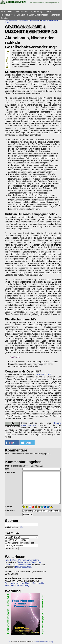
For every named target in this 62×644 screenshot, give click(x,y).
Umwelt (48, 12)
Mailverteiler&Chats (24, 567)
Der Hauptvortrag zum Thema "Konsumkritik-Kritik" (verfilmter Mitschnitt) (25, 584)
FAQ (51, 642)
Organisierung (36, 12)
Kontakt (37, 642)
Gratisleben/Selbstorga (29, 20)
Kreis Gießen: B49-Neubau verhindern (22, 560)
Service (4, 18)
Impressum (44, 642)
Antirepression (21, 12)
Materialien (55, 15)
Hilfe (21, 527)
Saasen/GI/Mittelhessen (38, 15)
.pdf (40, 366)
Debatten (21, 15)
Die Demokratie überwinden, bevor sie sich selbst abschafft (23, 564)
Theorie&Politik (8, 15)
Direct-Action (7, 12)
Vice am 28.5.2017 (43, 374)
